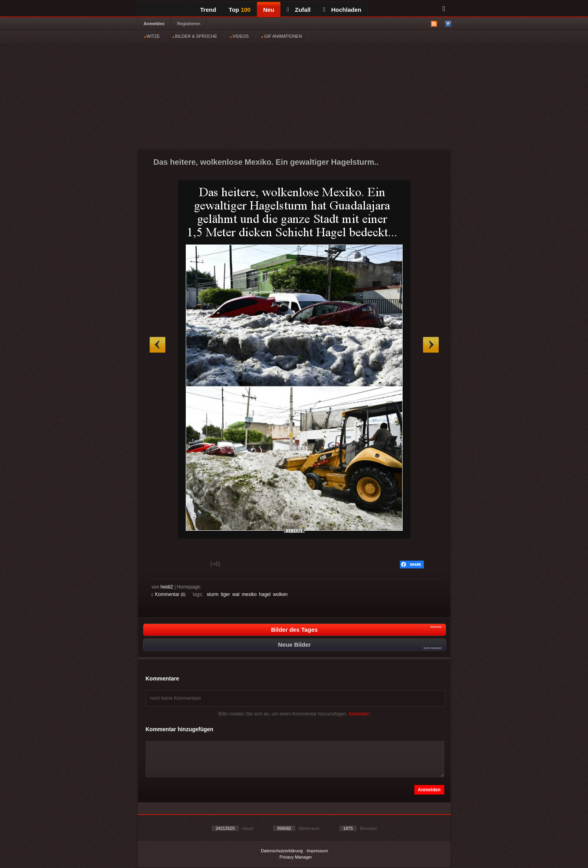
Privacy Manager (296, 857)
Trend (208, 10)
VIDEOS (239, 36)
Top (240, 10)
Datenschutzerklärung (282, 851)
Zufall (299, 10)
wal (236, 594)
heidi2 (167, 587)
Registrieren (189, 24)
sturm (212, 594)
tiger (225, 594)
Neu (269, 10)
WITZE (152, 36)
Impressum (317, 851)
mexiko (249, 594)
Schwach (190, 565)
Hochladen (342, 10)
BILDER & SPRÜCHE (195, 36)
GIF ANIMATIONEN (281, 36)
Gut (160, 565)
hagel (265, 594)
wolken (280, 594)
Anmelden (154, 24)
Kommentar (169, 594)
